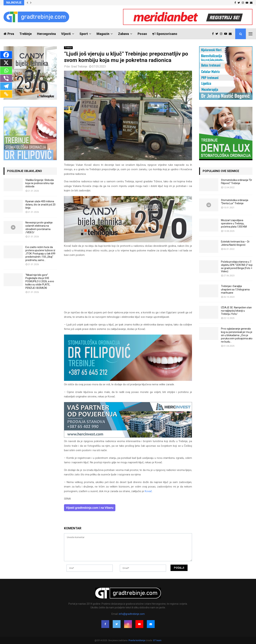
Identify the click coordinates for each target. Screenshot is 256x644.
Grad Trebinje (79, 67)
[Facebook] (6, 55)
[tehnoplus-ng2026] (128, 241)
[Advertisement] (128, 285)
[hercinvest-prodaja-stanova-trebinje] (128, 437)
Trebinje (26, 34)
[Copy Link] (6, 94)
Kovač (148, 491)
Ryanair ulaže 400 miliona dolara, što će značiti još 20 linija (40, 205)
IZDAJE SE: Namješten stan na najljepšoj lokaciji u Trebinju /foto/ (236, 311)
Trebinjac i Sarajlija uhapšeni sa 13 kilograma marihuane (235, 289)
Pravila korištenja (137, 640)
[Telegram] (6, 86)
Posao (142, 34)
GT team (157, 640)
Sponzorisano (165, 34)
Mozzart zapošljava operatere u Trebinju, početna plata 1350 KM (234, 223)
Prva (9, 34)
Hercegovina (46, 34)
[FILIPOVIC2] (128, 380)
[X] (6, 63)
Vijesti (66, 34)
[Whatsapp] (6, 71)
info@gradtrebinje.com (132, 614)
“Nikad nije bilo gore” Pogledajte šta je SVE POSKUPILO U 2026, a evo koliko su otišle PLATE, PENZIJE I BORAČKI (40, 281)
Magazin (103, 34)
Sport (84, 34)
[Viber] (6, 78)
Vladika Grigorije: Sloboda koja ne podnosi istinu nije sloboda (40, 183)
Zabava (123, 34)
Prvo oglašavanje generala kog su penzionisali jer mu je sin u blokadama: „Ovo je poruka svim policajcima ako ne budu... (237, 335)
